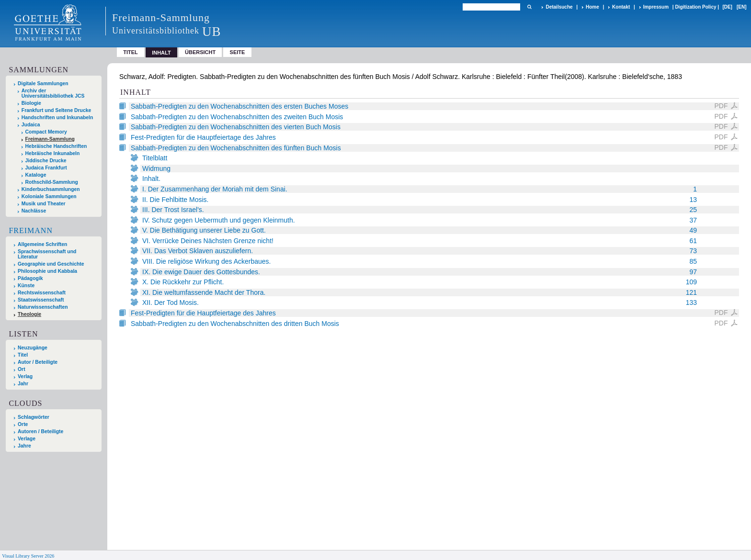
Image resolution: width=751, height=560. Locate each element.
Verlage (27, 439)
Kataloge (36, 175)
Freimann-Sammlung (50, 139)
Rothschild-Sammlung (52, 182)
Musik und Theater (44, 204)
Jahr (23, 384)
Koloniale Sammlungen (49, 196)
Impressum (656, 7)
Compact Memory (46, 132)
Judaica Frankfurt (46, 168)
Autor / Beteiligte (38, 362)
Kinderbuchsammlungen (51, 189)
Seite (238, 52)
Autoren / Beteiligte (40, 431)
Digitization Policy (695, 7)
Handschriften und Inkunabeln (57, 118)
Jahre (24, 446)
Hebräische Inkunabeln (53, 153)
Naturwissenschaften (43, 307)
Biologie (31, 103)
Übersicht (200, 52)
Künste (26, 286)
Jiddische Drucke (46, 161)
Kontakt (621, 7)
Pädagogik (30, 278)
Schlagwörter (34, 417)
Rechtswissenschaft (42, 293)
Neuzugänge (33, 348)
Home (592, 7)
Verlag (25, 376)
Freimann (31, 230)
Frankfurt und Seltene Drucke (57, 110)
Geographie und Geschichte (51, 264)
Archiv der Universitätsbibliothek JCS (53, 93)
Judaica (31, 125)
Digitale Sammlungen (43, 84)
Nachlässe (34, 211)
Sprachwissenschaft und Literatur (47, 254)
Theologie (29, 314)
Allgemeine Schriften (42, 244)
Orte (23, 424)
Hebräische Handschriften (56, 146)
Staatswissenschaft (41, 300)
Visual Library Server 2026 (28, 556)
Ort (22, 369)
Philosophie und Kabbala (47, 271)
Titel (131, 52)
